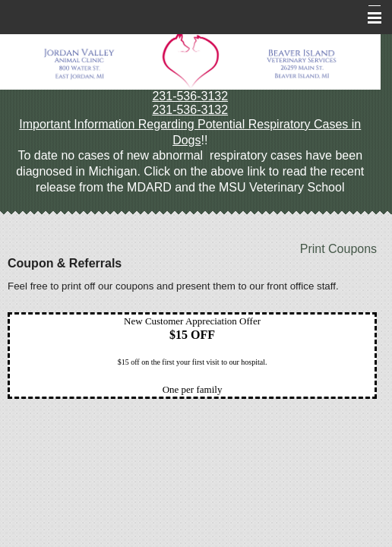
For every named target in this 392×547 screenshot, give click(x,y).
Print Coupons (338, 249)
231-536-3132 (190, 96)
